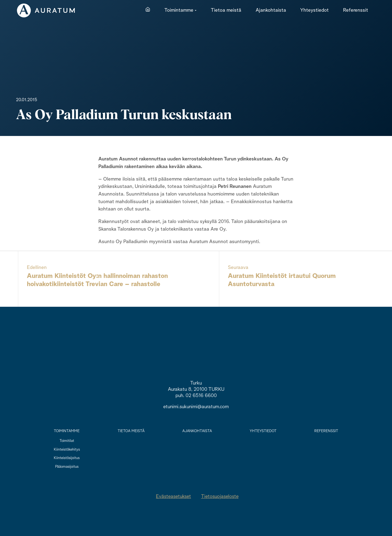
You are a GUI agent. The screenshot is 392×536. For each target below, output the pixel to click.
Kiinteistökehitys (67, 450)
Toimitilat (67, 441)
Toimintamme (67, 431)
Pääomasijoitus (67, 467)
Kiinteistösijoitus (67, 458)
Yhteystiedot (263, 431)
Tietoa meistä (131, 431)
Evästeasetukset (173, 497)
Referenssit (326, 431)
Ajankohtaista (197, 431)
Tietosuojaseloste (220, 497)
